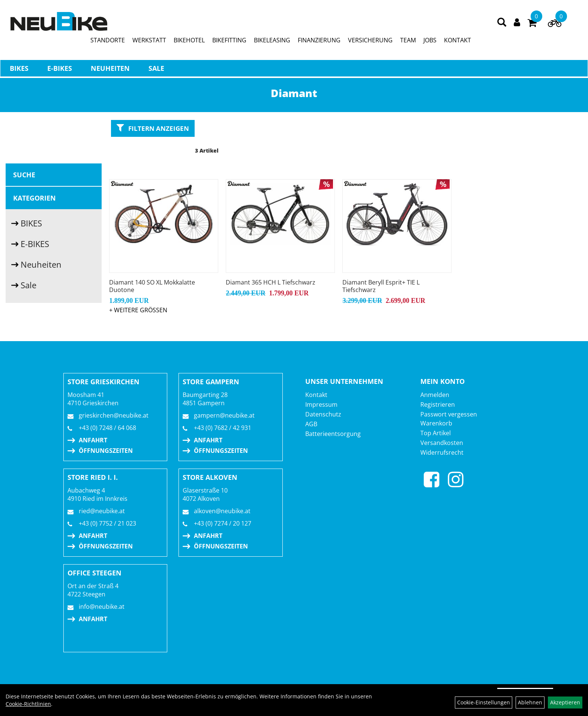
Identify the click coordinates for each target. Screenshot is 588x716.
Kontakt (316, 374)
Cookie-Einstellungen (484, 702)
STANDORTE (108, 42)
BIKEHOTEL (190, 42)
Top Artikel (436, 412)
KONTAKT (458, 42)
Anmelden (435, 374)
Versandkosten (442, 422)
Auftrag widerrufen (525, 675)
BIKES (19, 70)
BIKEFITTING (230, 42)
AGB (311, 403)
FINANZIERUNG (319, 42)
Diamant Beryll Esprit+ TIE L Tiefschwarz (381, 265)
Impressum (321, 384)
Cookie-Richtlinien (28, 704)
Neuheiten (110, 70)
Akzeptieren (565, 702)
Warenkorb (436, 403)
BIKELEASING (272, 42)
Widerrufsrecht (442, 432)
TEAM (408, 42)
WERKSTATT (150, 42)
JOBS (430, 42)
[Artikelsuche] (502, 24)
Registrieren (438, 384)
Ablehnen (530, 702)
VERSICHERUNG (371, 42)
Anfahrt (93, 419)
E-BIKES (59, 70)
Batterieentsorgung (333, 413)
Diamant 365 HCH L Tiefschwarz (271, 262)
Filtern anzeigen (153, 128)
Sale (156, 70)
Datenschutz (323, 394)
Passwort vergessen (449, 394)
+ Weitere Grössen (138, 289)
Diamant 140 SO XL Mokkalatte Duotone (152, 265)
